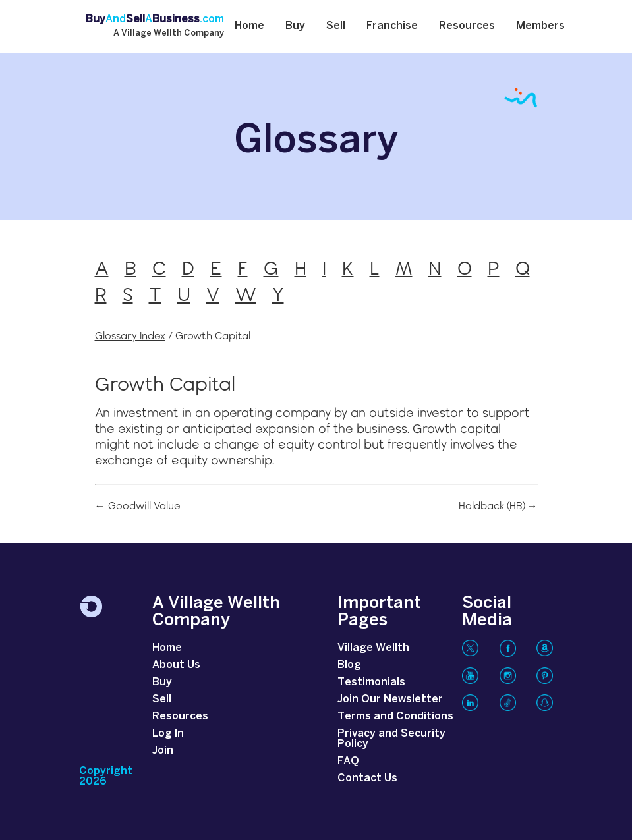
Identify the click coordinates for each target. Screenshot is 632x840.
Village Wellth (373, 648)
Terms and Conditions (395, 716)
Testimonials (371, 682)
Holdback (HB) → (498, 506)
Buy (295, 26)
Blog (349, 665)
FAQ (348, 761)
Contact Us (367, 778)
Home (249, 26)
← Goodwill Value (138, 506)
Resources (467, 26)
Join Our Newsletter (390, 699)
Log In (168, 734)
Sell (336, 26)
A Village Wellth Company (169, 34)
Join (163, 751)
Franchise (392, 26)
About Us (176, 665)
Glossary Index (130, 336)
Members (540, 26)
